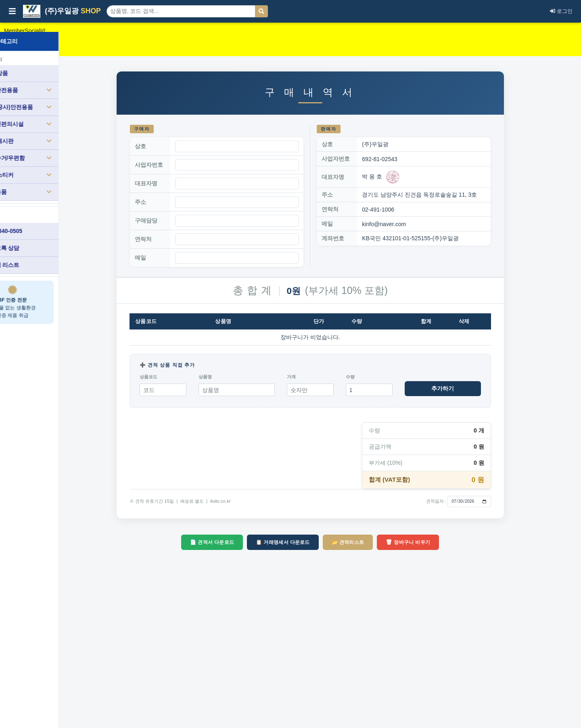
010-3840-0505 (32, 222)
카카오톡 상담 (30, 239)
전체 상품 (25, 64)
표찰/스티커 (47, 166)
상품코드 (175, 377)
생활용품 (47, 183)
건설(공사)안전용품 (47, 98)
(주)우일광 (62, 11)
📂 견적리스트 (375, 542)
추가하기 (470, 388)
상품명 (232, 377)
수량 (377, 377)
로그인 (561, 11)
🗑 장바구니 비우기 (435, 542)
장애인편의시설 (47, 115)
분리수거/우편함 (47, 149)
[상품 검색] (181, 11)
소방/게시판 (47, 132)
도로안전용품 (47, 81)
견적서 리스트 (30, 256)
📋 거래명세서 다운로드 (310, 542)
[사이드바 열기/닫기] (12, 11)
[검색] (261, 11)
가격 (318, 377)
